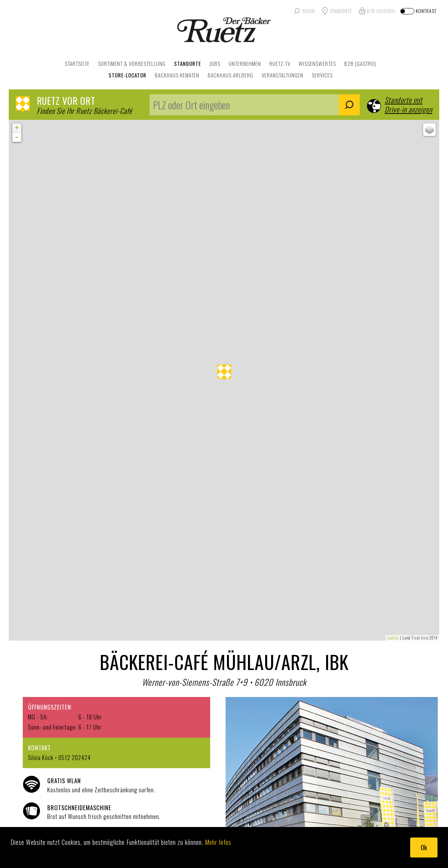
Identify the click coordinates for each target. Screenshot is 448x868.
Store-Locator (127, 75)
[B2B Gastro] (376, 11)
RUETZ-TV (280, 63)
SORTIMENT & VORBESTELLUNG (132, 63)
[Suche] (304, 11)
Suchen (349, 105)
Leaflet (393, 638)
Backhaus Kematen (177, 75)
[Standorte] (336, 11)
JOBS (215, 63)
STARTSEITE (77, 63)
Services (322, 75)
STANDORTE (188, 63)
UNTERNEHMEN (245, 63)
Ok (424, 847)
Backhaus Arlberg (230, 75)
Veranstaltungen (282, 75)
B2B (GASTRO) (360, 63)
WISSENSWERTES (317, 63)
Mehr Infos (218, 842)
